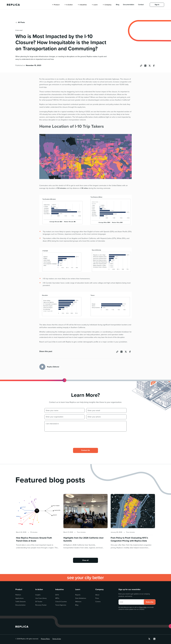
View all (85, 560)
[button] (56, 5)
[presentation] (62, 438)
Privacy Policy (143, 607)
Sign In (157, 5)
